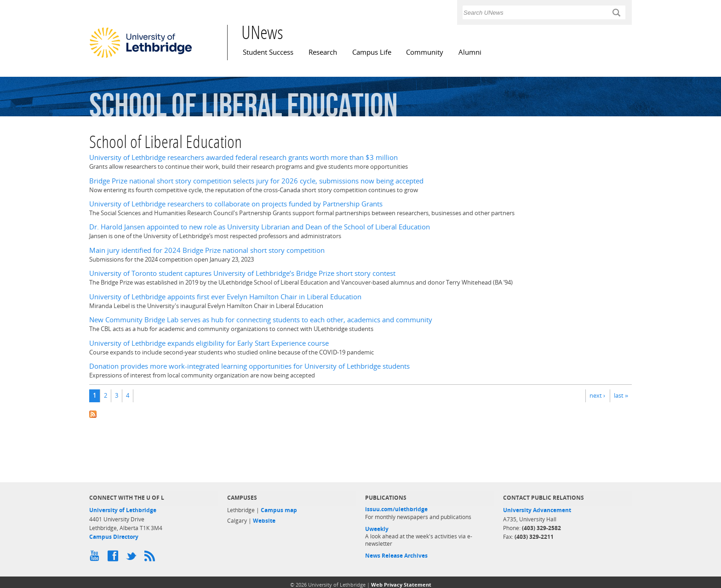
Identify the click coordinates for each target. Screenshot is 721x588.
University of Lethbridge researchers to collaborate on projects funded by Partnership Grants (236, 204)
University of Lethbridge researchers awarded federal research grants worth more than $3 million (243, 157)
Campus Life (372, 52)
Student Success (268, 52)
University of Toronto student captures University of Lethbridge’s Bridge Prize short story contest (242, 273)
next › (597, 395)
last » (621, 395)
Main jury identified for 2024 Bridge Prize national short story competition (207, 250)
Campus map (279, 510)
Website (264, 521)
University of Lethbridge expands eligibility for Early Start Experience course (209, 343)
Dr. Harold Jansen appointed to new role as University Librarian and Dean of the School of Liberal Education (260, 227)
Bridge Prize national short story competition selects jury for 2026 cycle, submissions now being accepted (256, 181)
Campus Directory (114, 537)
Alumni (470, 52)
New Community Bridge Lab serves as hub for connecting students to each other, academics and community (261, 320)
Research (323, 52)
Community (425, 52)
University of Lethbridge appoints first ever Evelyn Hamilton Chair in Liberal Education (225, 297)
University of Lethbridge (123, 510)
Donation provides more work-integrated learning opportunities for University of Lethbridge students (249, 366)
